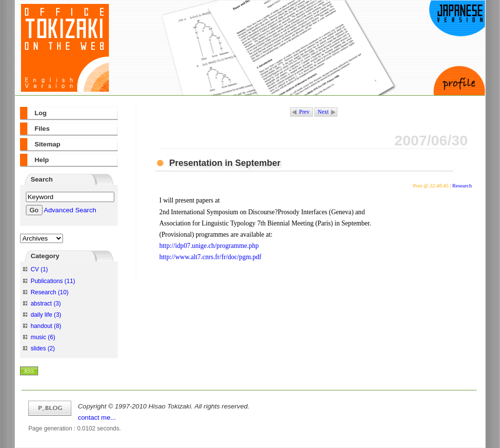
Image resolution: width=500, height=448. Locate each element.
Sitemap (48, 144)
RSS (29, 371)
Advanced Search (70, 210)
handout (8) (46, 326)
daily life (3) (46, 315)
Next (323, 112)
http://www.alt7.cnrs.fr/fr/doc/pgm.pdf (210, 257)
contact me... (97, 417)
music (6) (43, 337)
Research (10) (50, 292)
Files (42, 129)
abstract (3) (46, 304)
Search (42, 179)
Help (42, 160)
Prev (304, 112)
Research (462, 185)
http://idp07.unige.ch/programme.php (209, 246)
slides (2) (43, 348)
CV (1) (39, 269)
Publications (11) (53, 281)
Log (41, 113)
